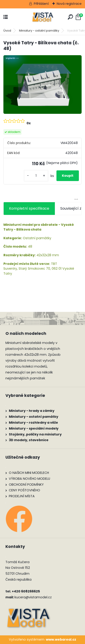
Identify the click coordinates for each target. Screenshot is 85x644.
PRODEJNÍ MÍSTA (22, 496)
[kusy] (36, 176)
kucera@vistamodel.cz (33, 597)
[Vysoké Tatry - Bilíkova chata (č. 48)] (42, 85)
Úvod (7, 31)
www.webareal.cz (61, 639)
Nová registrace (69, 4)
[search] (70, 17)
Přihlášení (41, 4)
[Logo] (43, 17)
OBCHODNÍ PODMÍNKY (26, 485)
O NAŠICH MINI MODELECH (29, 473)
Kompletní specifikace (29, 208)
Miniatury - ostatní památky (39, 31)
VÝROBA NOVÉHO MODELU (29, 479)
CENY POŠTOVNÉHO (24, 490)
